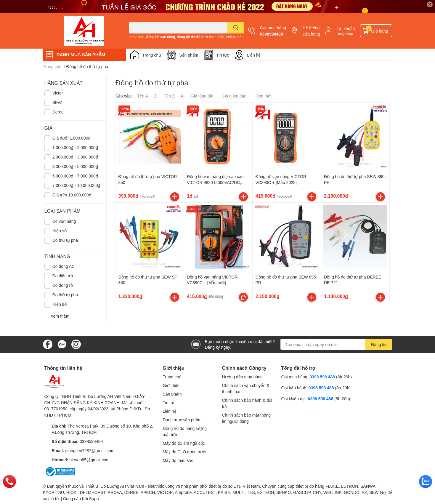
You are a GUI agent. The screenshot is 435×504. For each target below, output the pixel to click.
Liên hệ (254, 55)
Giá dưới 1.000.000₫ (72, 138)
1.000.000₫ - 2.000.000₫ (75, 147)
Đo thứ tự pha (65, 240)
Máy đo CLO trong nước (185, 452)
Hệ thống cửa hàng (311, 31)
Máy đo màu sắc (178, 460)
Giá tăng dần (203, 96)
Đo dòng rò (63, 285)
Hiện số (60, 231)
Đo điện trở (63, 276)
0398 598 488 (323, 377)
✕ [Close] (430, 4)
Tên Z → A (174, 96)
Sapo (94, 499)
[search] (236, 28)
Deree (58, 112)
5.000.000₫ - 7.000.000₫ (75, 176)
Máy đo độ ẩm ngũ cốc (184, 443)
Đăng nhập (345, 34)
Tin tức (223, 55)
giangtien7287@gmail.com (90, 451)
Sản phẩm (189, 55)
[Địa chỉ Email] (336, 344)
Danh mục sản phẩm (182, 420)
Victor (58, 93)
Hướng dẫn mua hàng (242, 377)
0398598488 (272, 34)
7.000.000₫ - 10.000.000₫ (77, 185)
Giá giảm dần (234, 96)
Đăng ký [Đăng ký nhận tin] (379, 344)
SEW (57, 102)
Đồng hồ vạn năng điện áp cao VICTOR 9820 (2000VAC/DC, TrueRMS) (215, 182)
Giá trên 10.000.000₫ (72, 195)
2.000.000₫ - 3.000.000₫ (75, 157)
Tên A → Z (147, 96)
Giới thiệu (172, 385)
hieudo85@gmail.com (89, 460)
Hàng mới (263, 96)
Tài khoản (346, 28)
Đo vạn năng (64, 221)
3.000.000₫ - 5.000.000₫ (75, 166)
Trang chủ (152, 55)
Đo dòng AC (64, 266)
